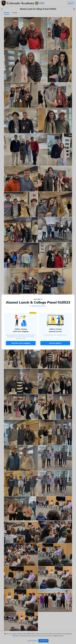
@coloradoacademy (39, 306)
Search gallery (55, 343)
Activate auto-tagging (21, 343)
